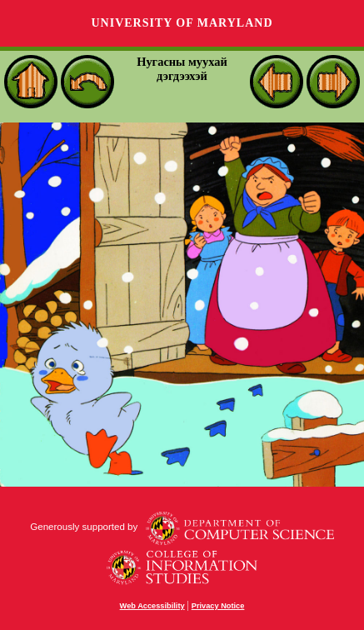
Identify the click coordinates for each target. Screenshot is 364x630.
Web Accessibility (152, 606)
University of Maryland (182, 23)
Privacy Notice (218, 606)
